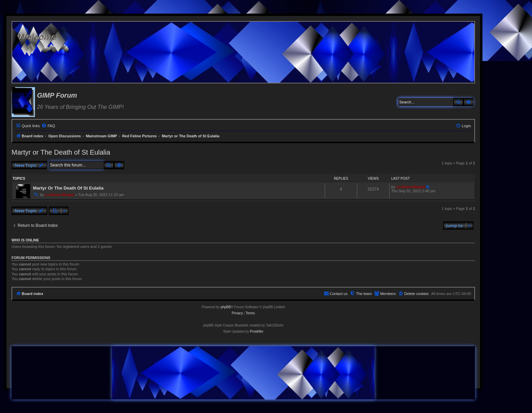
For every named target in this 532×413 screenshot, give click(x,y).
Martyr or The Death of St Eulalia (61, 152)
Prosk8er (256, 331)
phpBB (226, 307)
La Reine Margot (60, 195)
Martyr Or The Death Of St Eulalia (68, 188)
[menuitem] (48, 126)
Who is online (25, 240)
